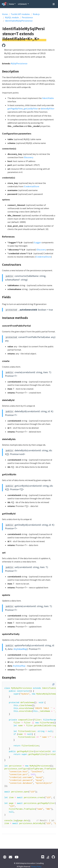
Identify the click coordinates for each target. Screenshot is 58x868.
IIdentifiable (48, 98)
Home (11, 4)
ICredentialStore (31, 186)
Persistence (27, 17)
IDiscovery (28, 157)
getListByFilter (31, 109)
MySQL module (12, 17)
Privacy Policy (36, 866)
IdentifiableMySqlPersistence (19, 21)
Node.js (36, 14)
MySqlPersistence (19, 63)
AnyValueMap (20, 649)
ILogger (37, 242)
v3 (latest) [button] (22, 4)
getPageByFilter (15, 109)
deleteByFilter (48, 109)
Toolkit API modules (20, 14)
